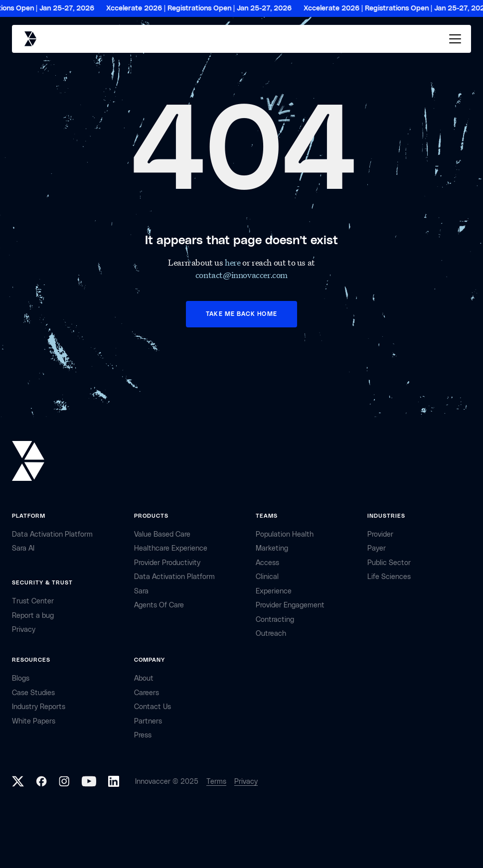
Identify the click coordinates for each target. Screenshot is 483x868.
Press (143, 735)
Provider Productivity (167, 563)
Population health (285, 534)
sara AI (23, 548)
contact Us (153, 707)
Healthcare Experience (171, 548)
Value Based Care (162, 534)
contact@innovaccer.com (241, 275)
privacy (24, 630)
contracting (275, 620)
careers (147, 693)
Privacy (246, 782)
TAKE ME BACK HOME (241, 314)
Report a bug (33, 616)
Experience (274, 591)
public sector (389, 563)
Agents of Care (159, 605)
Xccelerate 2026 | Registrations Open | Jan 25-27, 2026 (202, 8)
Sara (141, 591)
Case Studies (33, 693)
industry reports (39, 707)
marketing (272, 548)
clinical (267, 577)
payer (377, 548)
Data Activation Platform (52, 534)
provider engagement (290, 605)
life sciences (389, 577)
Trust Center (33, 601)
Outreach (271, 634)
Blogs (21, 678)
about (144, 678)
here (234, 262)
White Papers (34, 721)
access (267, 563)
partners (148, 721)
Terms (216, 782)
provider (380, 534)
